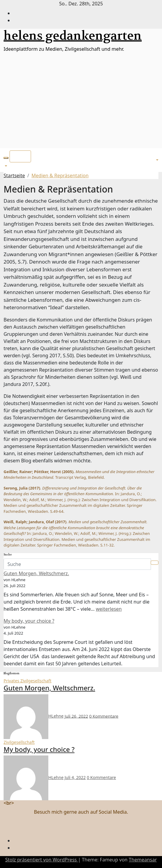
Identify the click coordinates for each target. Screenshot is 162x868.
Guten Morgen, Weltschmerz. (36, 573)
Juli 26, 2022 (76, 716)
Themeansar (143, 860)
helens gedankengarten (73, 36)
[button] (6, 158)
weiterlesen (109, 609)
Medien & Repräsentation (60, 176)
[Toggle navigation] (20, 156)
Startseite (14, 176)
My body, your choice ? (29, 621)
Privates (12, 681)
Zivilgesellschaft (36, 681)
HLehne (34, 716)
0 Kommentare (104, 716)
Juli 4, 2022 (75, 777)
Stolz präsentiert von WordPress (41, 860)
